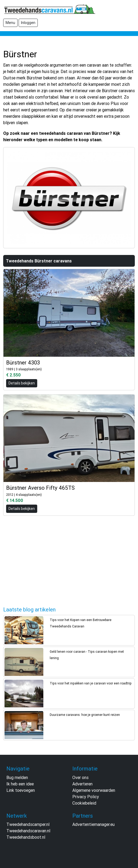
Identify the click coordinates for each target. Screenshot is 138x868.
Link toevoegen (21, 790)
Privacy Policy (86, 797)
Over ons (80, 777)
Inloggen (28, 23)
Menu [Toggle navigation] (10, 23)
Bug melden (17, 777)
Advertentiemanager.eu (93, 824)
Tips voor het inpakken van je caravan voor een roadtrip (91, 683)
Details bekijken (22, 383)
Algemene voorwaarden (94, 790)
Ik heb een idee (20, 784)
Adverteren (82, 784)
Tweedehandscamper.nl (28, 824)
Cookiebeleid (84, 803)
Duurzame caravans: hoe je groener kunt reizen (85, 715)
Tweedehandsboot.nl (26, 837)
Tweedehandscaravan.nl (28, 831)
